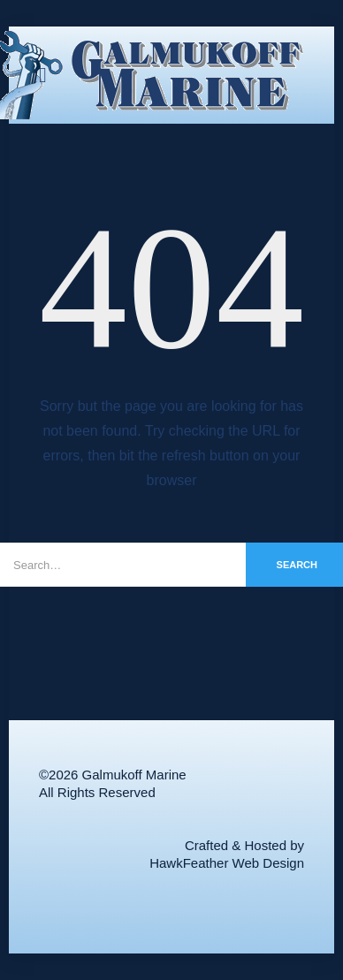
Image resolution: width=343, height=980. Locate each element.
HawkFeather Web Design (227, 863)
